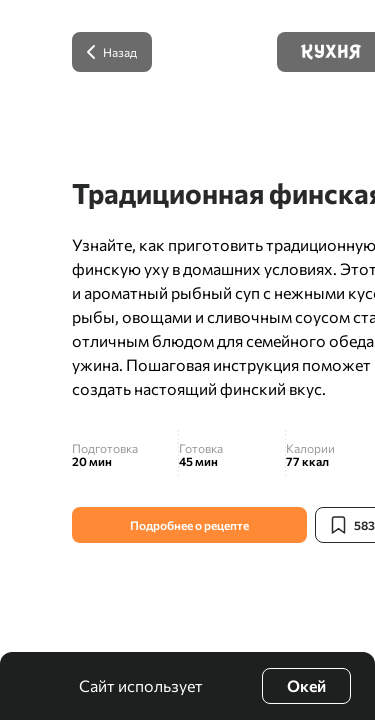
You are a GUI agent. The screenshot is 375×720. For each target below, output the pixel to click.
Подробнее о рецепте (189, 525)
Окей (306, 685)
